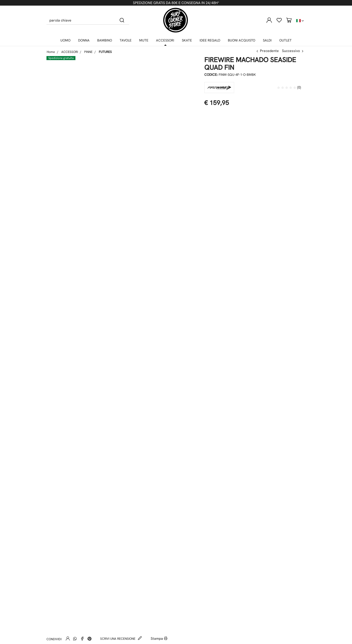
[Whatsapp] (75, 639)
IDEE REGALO (210, 40)
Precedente (269, 51)
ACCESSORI (165, 40)
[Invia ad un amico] (68, 639)
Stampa (159, 639)
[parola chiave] (81, 20)
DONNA (84, 40)
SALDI (267, 40)
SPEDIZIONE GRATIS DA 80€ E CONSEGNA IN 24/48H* (176, 3)
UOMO (65, 40)
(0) (289, 87)
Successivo (291, 51)
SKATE (187, 40)
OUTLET (285, 40)
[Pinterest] (89, 639)
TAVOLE (126, 40)
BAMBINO (105, 40)
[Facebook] (82, 639)
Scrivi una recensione (121, 639)
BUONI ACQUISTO (242, 40)
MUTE (144, 40)
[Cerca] (122, 20)
